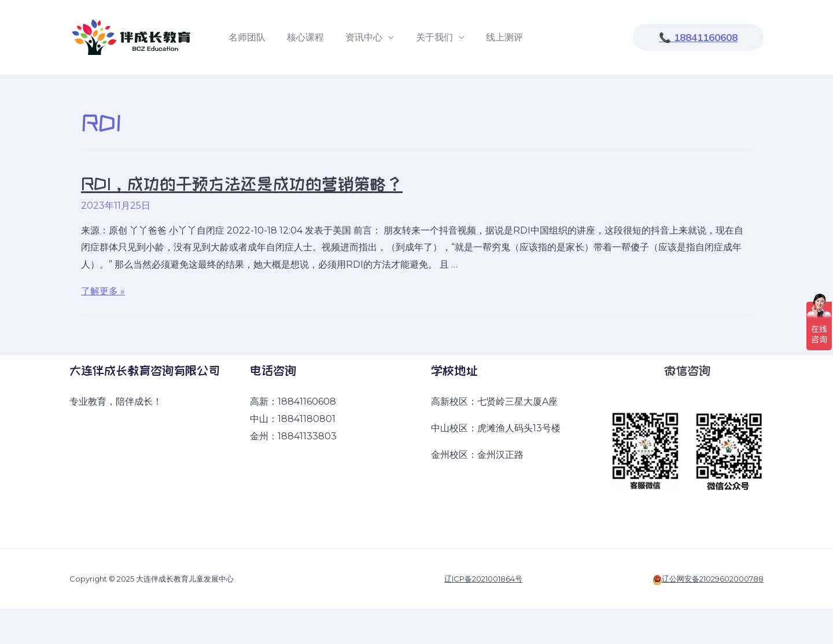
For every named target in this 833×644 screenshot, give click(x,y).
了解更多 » (103, 291)
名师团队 (245, 37)
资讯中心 (356, 37)
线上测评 (491, 37)
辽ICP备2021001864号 (483, 579)
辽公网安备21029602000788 (713, 579)
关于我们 (423, 37)
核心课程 (301, 37)
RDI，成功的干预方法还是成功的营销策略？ (242, 184)
